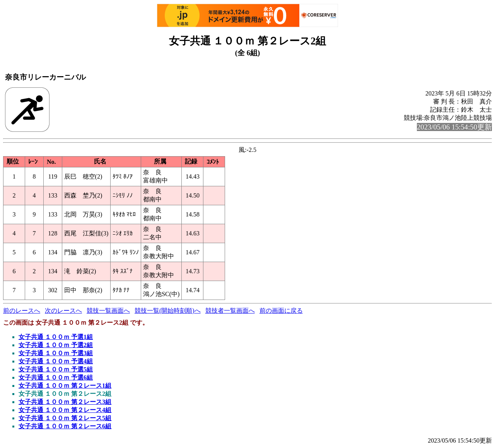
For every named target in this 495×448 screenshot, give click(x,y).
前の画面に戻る (281, 311)
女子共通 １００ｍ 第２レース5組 (65, 418)
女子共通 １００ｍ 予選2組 (56, 345)
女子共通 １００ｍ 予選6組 (56, 377)
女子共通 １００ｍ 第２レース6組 (65, 426)
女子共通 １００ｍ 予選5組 (56, 369)
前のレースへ (22, 311)
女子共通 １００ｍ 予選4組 (56, 361)
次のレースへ (63, 311)
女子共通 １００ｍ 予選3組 (56, 353)
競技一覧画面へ (108, 311)
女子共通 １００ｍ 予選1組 (56, 337)
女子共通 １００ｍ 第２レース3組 (65, 402)
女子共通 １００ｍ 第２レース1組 (65, 386)
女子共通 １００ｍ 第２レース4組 (65, 410)
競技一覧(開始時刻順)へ (168, 311)
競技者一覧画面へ (230, 311)
